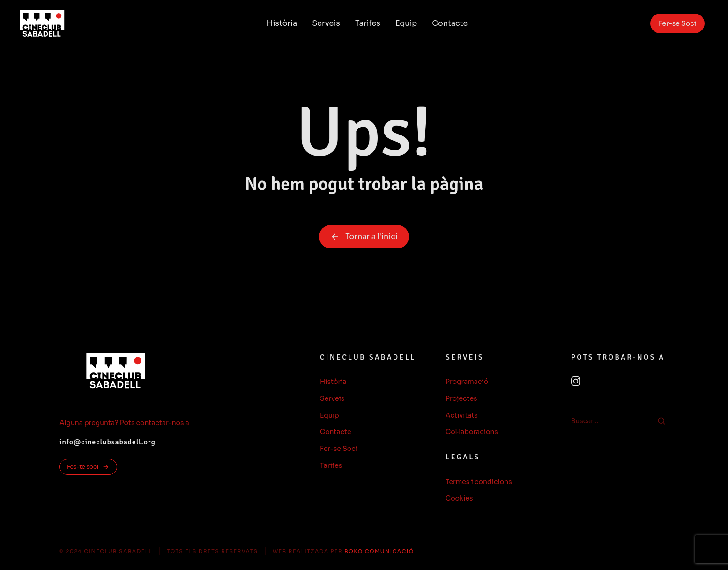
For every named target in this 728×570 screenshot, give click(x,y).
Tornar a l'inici (364, 236)
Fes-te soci (88, 467)
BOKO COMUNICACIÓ (379, 551)
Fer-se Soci (677, 23)
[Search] (661, 421)
